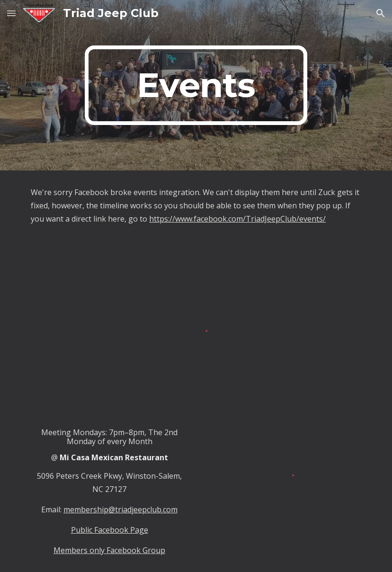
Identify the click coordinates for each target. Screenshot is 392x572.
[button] (11, 13)
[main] (196, 85)
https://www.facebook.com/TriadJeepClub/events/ (237, 219)
